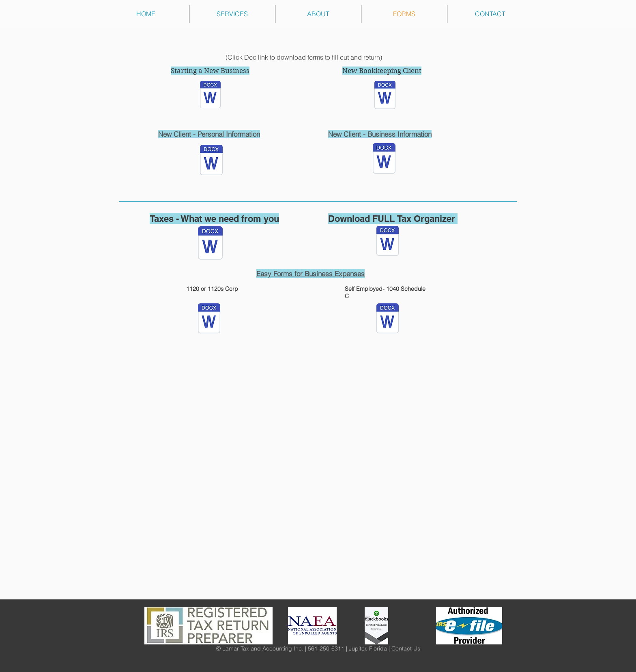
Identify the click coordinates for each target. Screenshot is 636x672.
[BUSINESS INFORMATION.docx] (384, 159)
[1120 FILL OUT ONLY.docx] (209, 319)
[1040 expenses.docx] (388, 319)
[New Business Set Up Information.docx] (210, 96)
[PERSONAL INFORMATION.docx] (211, 161)
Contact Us (406, 648)
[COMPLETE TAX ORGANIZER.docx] (388, 242)
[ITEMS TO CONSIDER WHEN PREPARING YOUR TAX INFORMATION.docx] (210, 244)
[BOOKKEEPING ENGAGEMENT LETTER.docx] (385, 96)
